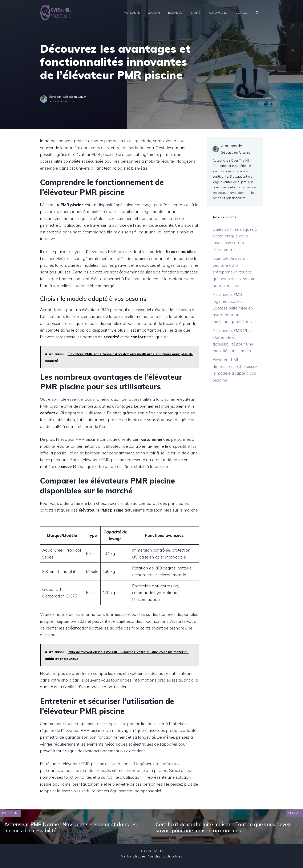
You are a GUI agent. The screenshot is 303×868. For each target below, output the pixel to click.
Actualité (132, 13)
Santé (195, 13)
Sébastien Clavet (75, 97)
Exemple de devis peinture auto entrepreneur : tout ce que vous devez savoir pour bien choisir (233, 272)
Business (175, 13)
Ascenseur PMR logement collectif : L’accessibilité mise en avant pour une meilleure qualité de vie (234, 308)
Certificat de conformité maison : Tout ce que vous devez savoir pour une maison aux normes (223, 827)
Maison (154, 13)
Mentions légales (133, 856)
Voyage (242, 13)
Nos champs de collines (165, 856)
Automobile (218, 13)
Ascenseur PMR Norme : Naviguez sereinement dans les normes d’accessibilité (70, 827)
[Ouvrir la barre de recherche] (257, 13)
